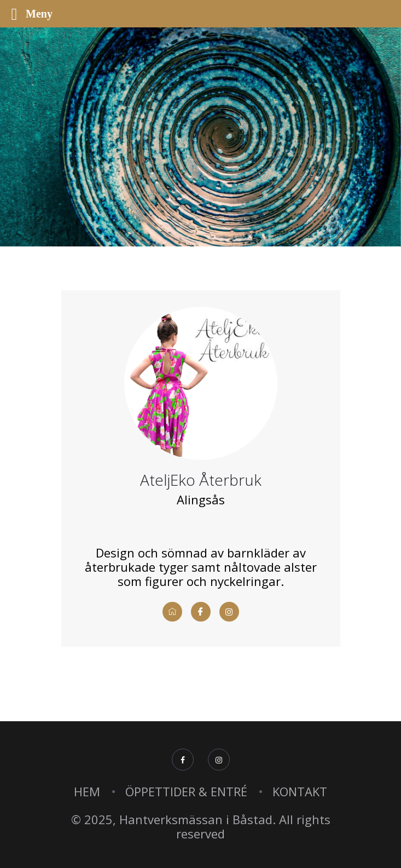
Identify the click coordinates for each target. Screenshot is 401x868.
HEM (87, 791)
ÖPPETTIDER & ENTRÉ (186, 791)
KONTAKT (300, 791)
